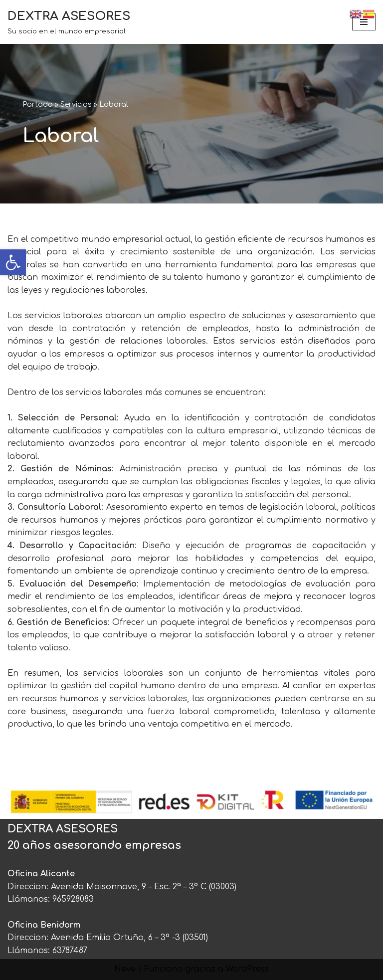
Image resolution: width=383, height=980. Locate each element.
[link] (13, 262)
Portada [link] (38, 104)
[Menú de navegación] (364, 22)
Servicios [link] (76, 104)
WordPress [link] (247, 969)
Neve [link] (125, 969)
